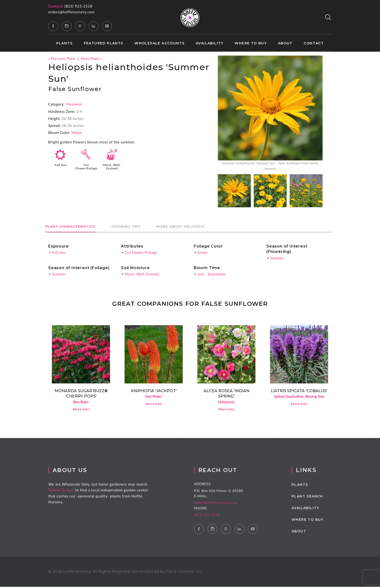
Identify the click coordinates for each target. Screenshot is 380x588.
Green (203, 253)
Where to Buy (251, 43)
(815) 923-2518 (78, 6)
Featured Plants (104, 43)
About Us (74, 471)
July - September (212, 275)
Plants (64, 43)
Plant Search (315, 498)
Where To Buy (64, 491)
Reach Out (224, 471)
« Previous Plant (62, 58)
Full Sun (61, 165)
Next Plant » (93, 58)
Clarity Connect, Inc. (185, 573)
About (285, 43)
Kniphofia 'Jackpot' (154, 391)
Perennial (74, 104)
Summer (277, 258)
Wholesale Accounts (159, 43)
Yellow (76, 133)
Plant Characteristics (74, 227)
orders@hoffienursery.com (71, 12)
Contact (314, 43)
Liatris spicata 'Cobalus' (299, 391)
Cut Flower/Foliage (87, 166)
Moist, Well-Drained (112, 166)
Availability (210, 43)
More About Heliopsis (198, 227)
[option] (270, 114)
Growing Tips (137, 227)
